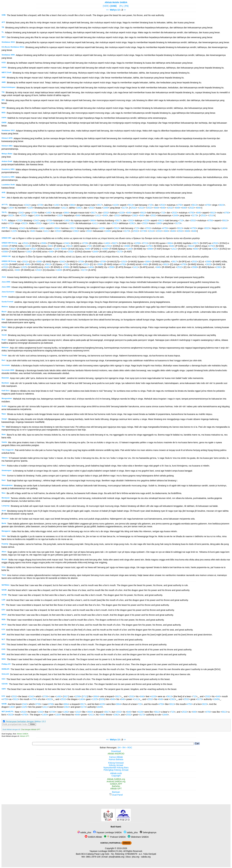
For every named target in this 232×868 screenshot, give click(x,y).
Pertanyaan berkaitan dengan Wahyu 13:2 (26, 721)
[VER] (106, 6)
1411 (64, 208)
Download (116, 751)
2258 (137, 243)
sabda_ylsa (84, 832)
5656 (64, 249)
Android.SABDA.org (116, 781)
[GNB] (113, 6)
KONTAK (104, 843)
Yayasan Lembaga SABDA (107, 832)
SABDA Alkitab (93, 837)
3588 (44, 243)
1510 (141, 208)
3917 (100, 205)
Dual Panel (116, 795)
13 (119, 10)
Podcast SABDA (115, 837)
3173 (125, 208)
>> (125, 10)
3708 (103, 262)
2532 (162, 205)
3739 (40, 205)
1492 (57, 205)
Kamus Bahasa (116, 759)
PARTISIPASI (115, 843)
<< (107, 10)
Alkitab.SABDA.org (116, 779)
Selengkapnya (148, 832)
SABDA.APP (116, 784)
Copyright (116, 776)
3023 (221, 205)
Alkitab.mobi (116, 773)
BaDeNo (116, 786)
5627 (115, 243)
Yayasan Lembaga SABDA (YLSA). (106, 851)
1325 (30, 208)
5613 (130, 205)
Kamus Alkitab (116, 757)
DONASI (127, 843)
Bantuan (116, 792)
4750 (180, 205)
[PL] (121, 6)
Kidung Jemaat (116, 765)
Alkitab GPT (24, 736)
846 (156, 208)
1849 (106, 208)
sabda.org (146, 857)
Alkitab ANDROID (116, 754)
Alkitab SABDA (22, 734)
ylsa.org (135, 857)
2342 (27, 205)
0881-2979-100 (93, 857)
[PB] (126, 6)
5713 (145, 243)
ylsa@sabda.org (116, 857)
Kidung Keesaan (116, 763)
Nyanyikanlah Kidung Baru (116, 768)
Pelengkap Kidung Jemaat (116, 770)
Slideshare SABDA (138, 837)
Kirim (33, 724)
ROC (130, 748)
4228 (116, 205)
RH (124, 748)
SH (119, 748)
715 (150, 205)
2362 (79, 208)
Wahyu (113, 10)
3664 (72, 205)
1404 (11, 208)
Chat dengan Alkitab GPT (30, 729)
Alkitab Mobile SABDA (116, 2)
